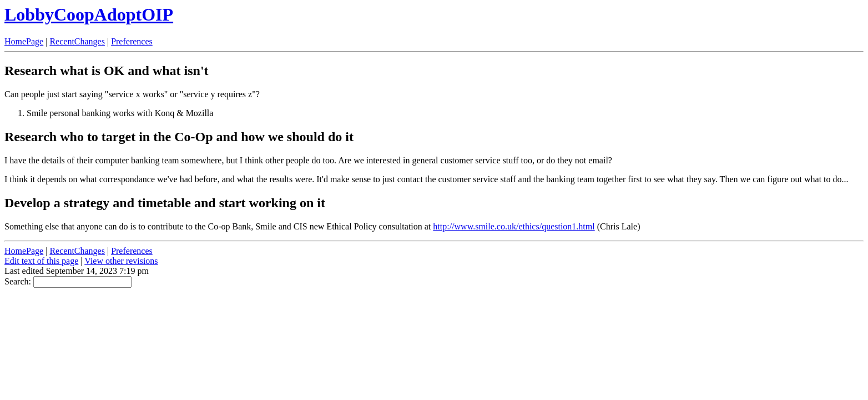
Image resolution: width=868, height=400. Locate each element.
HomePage (24, 41)
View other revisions (121, 261)
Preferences (132, 41)
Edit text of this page (41, 261)
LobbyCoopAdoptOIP (89, 14)
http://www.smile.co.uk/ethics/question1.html (514, 226)
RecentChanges (77, 41)
